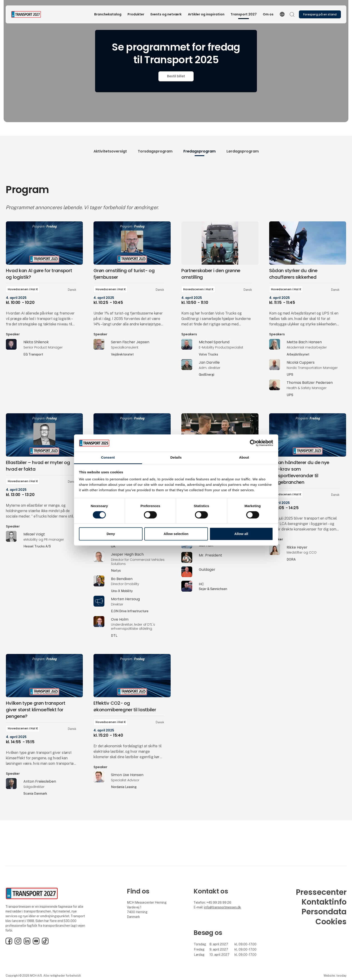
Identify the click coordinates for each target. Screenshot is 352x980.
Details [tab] (176, 458)
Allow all (241, 534)
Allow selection (176, 534)
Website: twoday (335, 976)
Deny (111, 534)
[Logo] (29, 14)
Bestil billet (176, 76)
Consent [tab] (108, 458)
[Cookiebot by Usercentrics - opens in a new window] (253, 443)
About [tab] (244, 458)
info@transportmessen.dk (223, 907)
